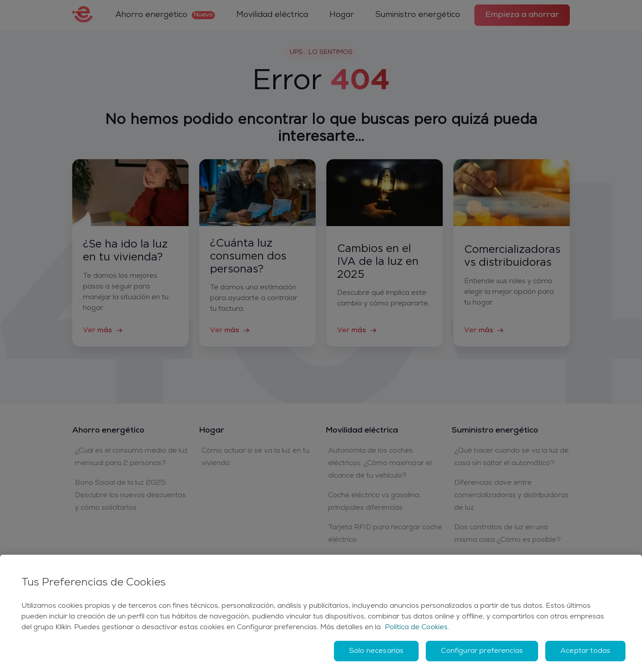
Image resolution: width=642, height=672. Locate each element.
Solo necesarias (376, 651)
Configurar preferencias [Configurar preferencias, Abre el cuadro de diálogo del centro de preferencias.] (482, 651)
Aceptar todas (585, 651)
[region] (321, 613)
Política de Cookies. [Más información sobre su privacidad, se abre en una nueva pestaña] (417, 627)
